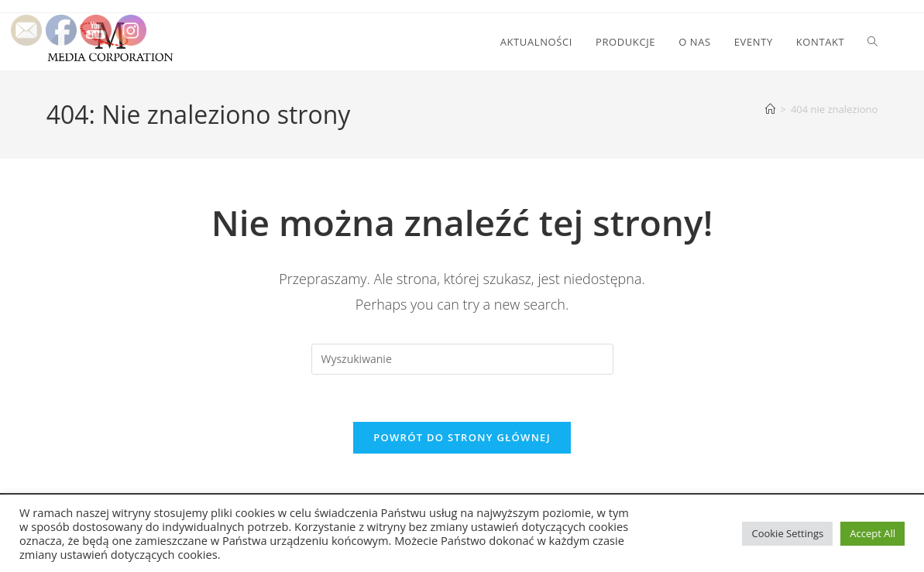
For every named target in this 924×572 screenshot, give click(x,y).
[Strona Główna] (770, 109)
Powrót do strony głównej (462, 437)
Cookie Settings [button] (787, 533)
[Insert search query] (462, 359)
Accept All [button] (872, 533)
